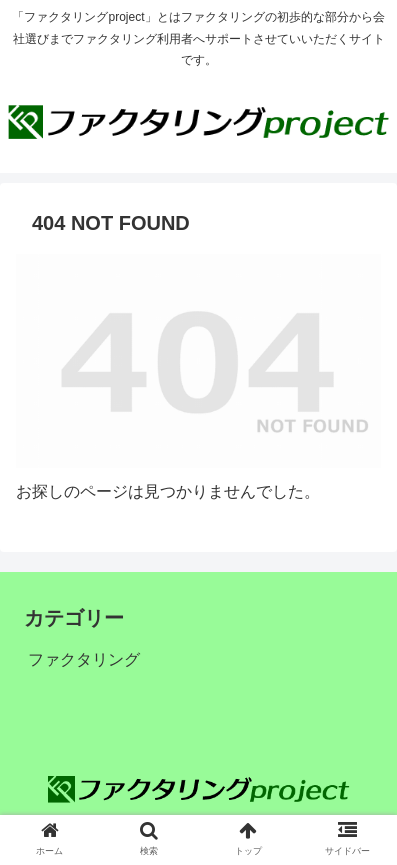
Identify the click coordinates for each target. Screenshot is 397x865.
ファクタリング (84, 659)
